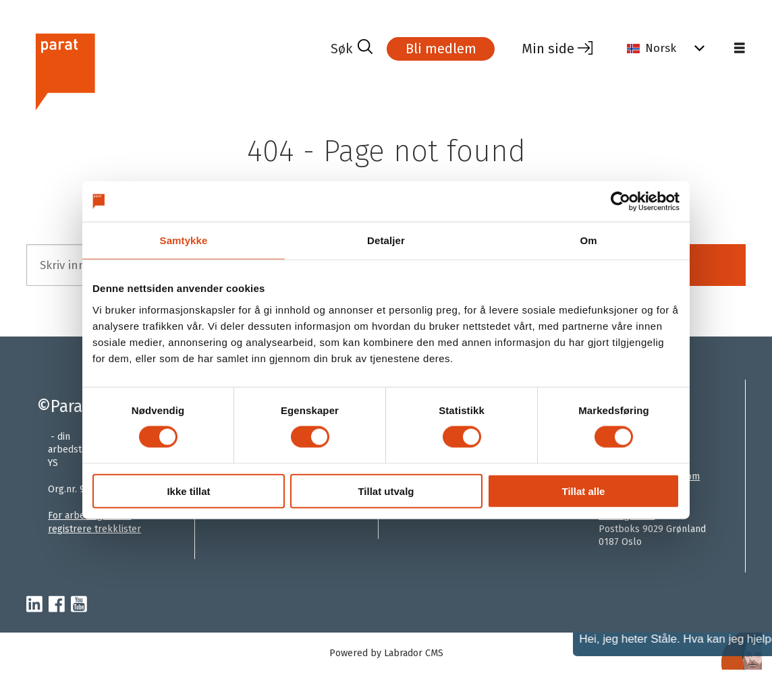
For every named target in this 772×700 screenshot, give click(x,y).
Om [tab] (588, 240)
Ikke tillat (188, 491)
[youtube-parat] (79, 605)
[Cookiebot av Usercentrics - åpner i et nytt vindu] (621, 202)
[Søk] (352, 49)
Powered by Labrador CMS (386, 653)
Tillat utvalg (386, 491)
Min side (548, 49)
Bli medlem (441, 49)
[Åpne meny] (740, 49)
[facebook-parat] (57, 605)
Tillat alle (584, 491)
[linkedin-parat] (34, 605)
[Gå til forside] (64, 70)
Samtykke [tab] (184, 240)
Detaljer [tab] (386, 240)
